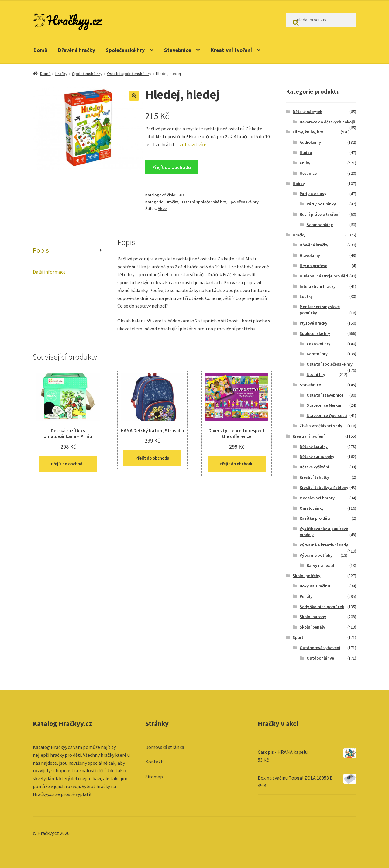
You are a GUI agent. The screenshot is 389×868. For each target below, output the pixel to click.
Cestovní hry (318, 344)
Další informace (49, 272)
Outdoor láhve (320, 658)
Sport (298, 637)
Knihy (305, 163)
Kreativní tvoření (231, 50)
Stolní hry (316, 374)
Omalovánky (312, 508)
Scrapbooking (320, 225)
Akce (162, 208)
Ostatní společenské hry (129, 74)
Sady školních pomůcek (322, 607)
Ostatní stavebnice (325, 395)
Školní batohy (313, 617)
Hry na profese (313, 266)
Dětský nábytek (307, 112)
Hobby (299, 184)
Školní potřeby (306, 576)
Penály (306, 596)
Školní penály (312, 627)
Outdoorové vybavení (320, 648)
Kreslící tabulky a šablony (324, 487)
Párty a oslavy (313, 194)
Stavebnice (178, 50)
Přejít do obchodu (172, 167)
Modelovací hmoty (317, 498)
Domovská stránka (165, 747)
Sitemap (154, 777)
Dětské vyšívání (314, 467)
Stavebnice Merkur (324, 405)
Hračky (61, 74)
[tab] (68, 251)
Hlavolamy (310, 255)
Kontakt (154, 762)
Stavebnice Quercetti (327, 415)
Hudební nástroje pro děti (324, 276)
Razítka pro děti (315, 518)
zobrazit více (193, 144)
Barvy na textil (320, 565)
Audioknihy (310, 142)
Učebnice (308, 173)
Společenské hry (125, 50)
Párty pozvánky (321, 204)
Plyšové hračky (313, 323)
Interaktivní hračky (318, 286)
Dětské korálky (314, 446)
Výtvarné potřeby (316, 555)
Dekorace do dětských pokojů (327, 122)
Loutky (306, 296)
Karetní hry (317, 354)
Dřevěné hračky (77, 50)
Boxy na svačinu (315, 586)
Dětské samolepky (317, 456)
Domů (40, 50)
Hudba (306, 153)
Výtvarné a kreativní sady (324, 545)
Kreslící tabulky (314, 477)
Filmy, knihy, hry (308, 132)
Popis (41, 250)
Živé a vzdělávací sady (321, 426)
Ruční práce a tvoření (320, 214)
